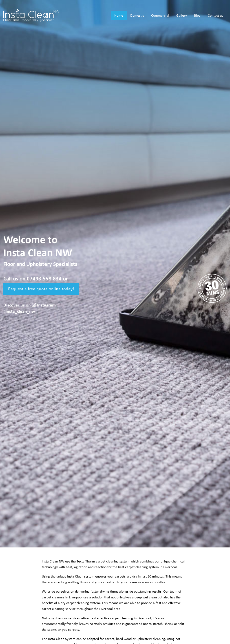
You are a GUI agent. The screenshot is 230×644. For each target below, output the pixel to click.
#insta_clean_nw (19, 311)
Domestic (137, 15)
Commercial (160, 15)
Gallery (182, 15)
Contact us (215, 15)
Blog (197, 15)
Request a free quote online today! (41, 289)
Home (119, 15)
